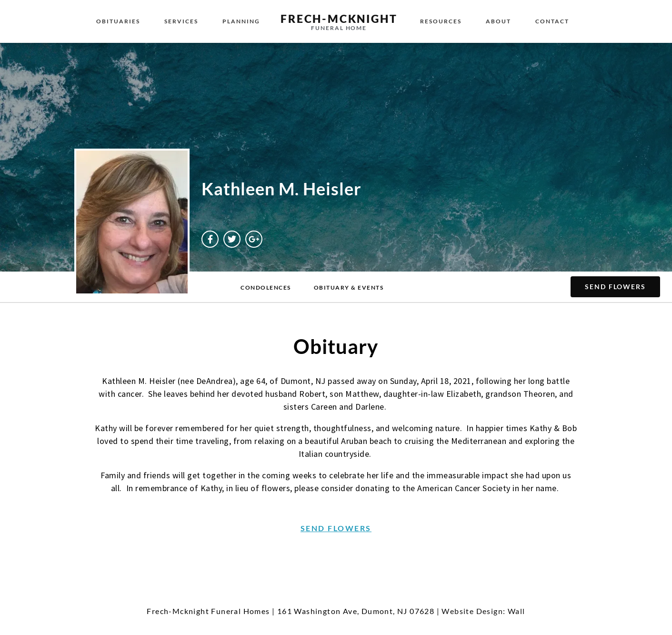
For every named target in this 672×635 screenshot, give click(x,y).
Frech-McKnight (339, 19)
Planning (241, 21)
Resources (441, 21)
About (498, 21)
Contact (552, 21)
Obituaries (118, 21)
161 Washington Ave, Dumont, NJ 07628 (356, 611)
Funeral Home (339, 28)
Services (181, 21)
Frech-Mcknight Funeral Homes (208, 611)
